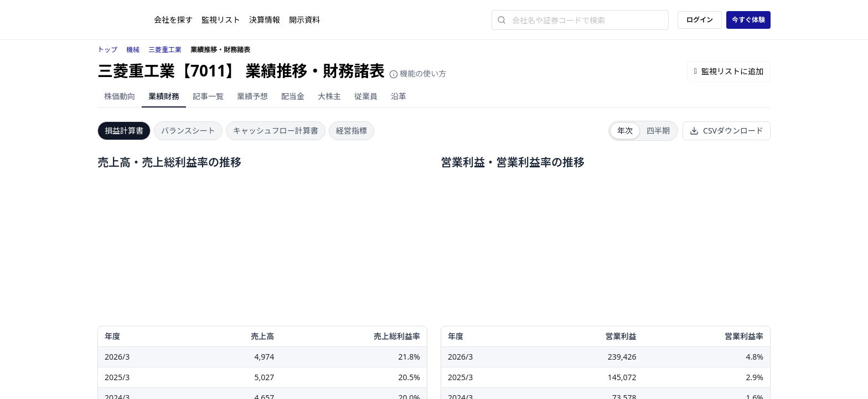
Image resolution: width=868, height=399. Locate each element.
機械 (133, 50)
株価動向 (120, 96)
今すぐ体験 (748, 20)
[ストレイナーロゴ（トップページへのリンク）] (126, 20)
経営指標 (352, 131)
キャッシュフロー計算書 (276, 131)
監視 (221, 20)
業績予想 (252, 96)
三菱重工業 (165, 50)
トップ (107, 50)
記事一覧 (208, 96)
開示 (304, 20)
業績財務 (164, 96)
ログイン (700, 20)
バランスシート (188, 131)
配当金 (293, 96)
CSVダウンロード (727, 131)
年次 (625, 131)
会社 (173, 20)
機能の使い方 (418, 73)
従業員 (366, 96)
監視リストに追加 (729, 71)
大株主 (329, 96)
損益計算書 (124, 131)
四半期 (658, 131)
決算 (265, 20)
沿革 (399, 96)
